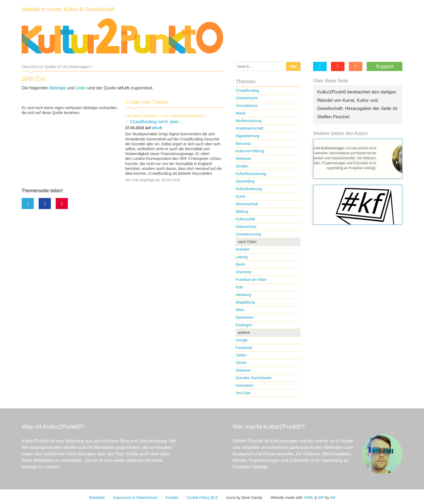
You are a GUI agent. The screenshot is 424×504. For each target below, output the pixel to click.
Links (81, 88)
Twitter (241, 355)
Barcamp (243, 143)
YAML (308, 498)
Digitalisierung (247, 136)
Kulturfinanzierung (183, 116)
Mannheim (244, 317)
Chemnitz (244, 272)
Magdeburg (245, 302)
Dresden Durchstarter (254, 378)
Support (385, 66)
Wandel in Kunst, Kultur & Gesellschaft (68, 9)
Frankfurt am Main (251, 280)
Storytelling (245, 181)
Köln (239, 287)
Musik (241, 113)
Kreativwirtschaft (249, 128)
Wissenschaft (247, 204)
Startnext (243, 370)
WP (321, 498)
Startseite (97, 498)
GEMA (241, 363)
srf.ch (157, 128)
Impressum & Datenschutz (135, 498)
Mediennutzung (249, 121)
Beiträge (58, 88)
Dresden (243, 249)
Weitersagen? (80, 67)
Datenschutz (246, 227)
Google (242, 340)
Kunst (240, 196)
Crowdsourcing (248, 234)
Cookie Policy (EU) (202, 498)
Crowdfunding (141, 116)
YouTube (243, 393)
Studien (242, 166)
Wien (240, 310)
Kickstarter (244, 385)
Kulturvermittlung (250, 151)
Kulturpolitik (245, 219)
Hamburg (243, 295)
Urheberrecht (247, 98)
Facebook (244, 348)
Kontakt (172, 498)
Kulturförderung (249, 189)
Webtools (243, 159)
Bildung (242, 211)
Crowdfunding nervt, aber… (157, 122)
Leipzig (241, 257)
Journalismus (247, 106)
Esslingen (244, 325)
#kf (333, 498)
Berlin (240, 264)
